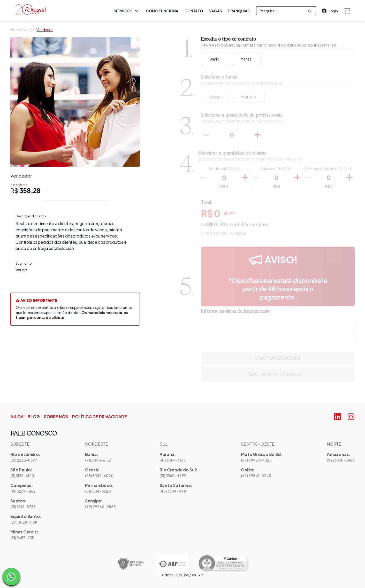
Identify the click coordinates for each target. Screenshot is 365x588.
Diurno (215, 97)
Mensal (246, 59)
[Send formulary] (310, 11)
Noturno (249, 97)
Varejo (29, 29)
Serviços (127, 11)
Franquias (239, 12)
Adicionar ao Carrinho (278, 374)
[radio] (215, 97)
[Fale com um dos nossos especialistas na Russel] (11, 577)
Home (16, 29)
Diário (214, 59)
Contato (194, 12)
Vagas (216, 12)
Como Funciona (162, 12)
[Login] (330, 11)
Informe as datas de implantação (235, 311)
